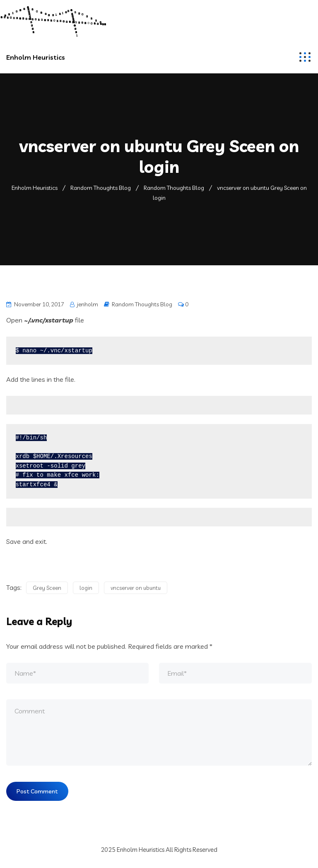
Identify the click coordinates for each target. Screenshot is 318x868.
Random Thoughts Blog (142, 304)
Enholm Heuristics (36, 57)
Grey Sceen (47, 591)
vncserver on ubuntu (136, 591)
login (86, 591)
